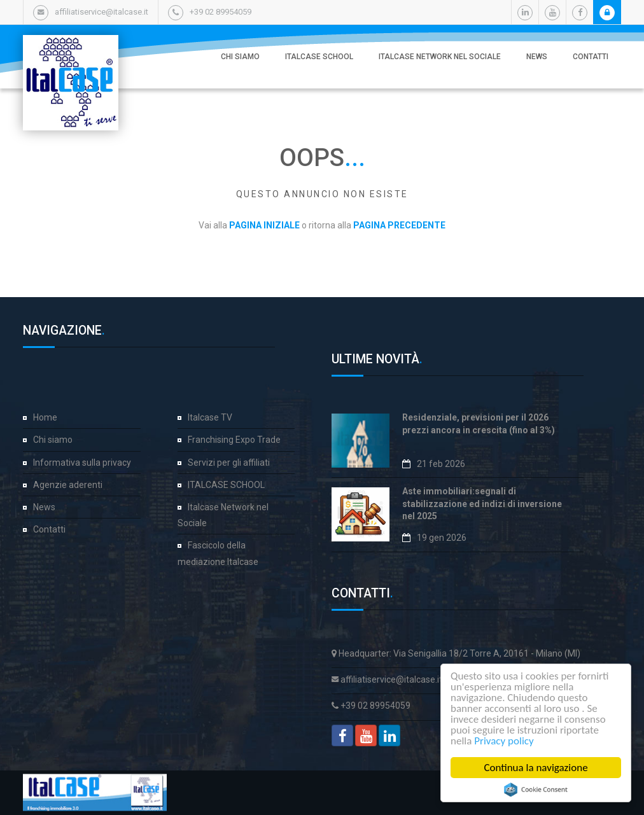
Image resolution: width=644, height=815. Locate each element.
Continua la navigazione (535, 768)
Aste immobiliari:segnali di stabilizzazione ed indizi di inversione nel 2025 (482, 504)
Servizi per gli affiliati (229, 463)
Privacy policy (504, 741)
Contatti (591, 57)
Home (45, 417)
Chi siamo (240, 57)
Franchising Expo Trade (234, 440)
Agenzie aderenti (68, 485)
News (537, 57)
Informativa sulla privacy (82, 463)
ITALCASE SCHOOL (319, 57)
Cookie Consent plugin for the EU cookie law (536, 790)
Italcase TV (210, 417)
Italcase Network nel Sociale (440, 57)
